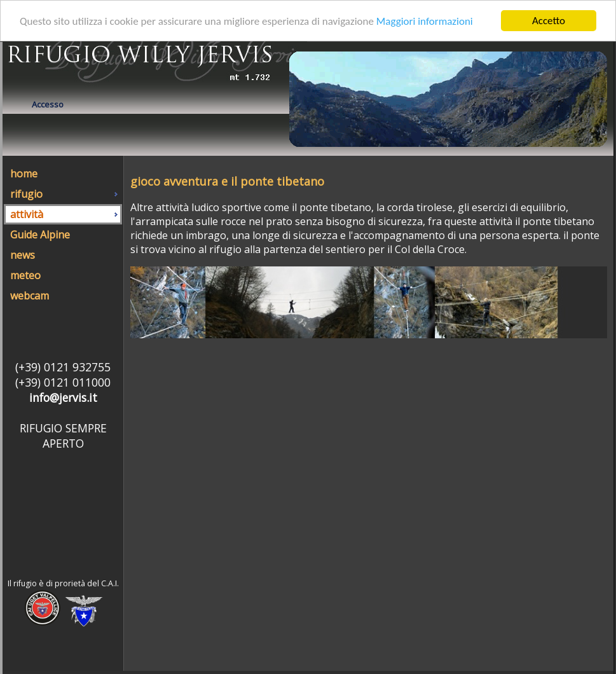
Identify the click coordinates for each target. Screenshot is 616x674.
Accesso (48, 104)
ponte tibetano (558, 221)
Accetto (549, 21)
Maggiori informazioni (425, 21)
